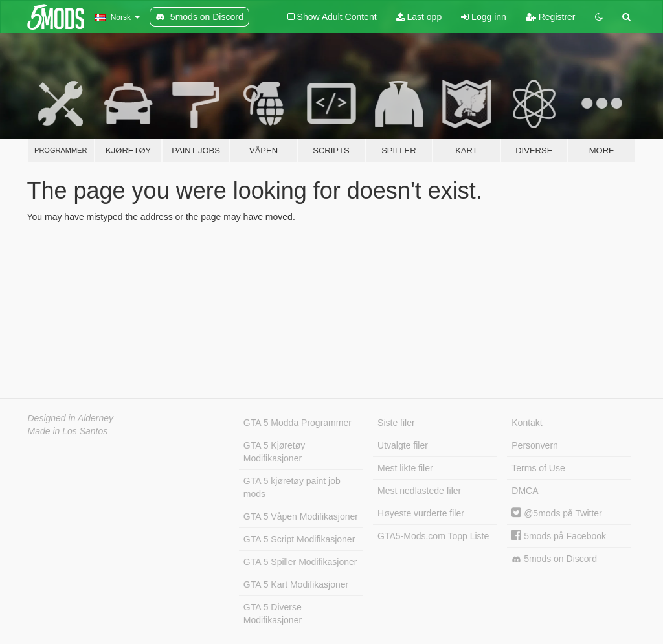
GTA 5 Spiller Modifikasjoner (300, 562)
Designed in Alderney (71, 418)
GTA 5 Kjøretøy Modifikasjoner (274, 452)
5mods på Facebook (559, 536)
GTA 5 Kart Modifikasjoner (296, 584)
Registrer (551, 17)
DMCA (525, 491)
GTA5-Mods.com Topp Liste (433, 536)
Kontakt (527, 423)
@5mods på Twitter (556, 513)
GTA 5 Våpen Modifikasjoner (301, 516)
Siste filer (396, 423)
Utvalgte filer (403, 445)
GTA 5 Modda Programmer (298, 423)
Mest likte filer (405, 468)
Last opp (419, 17)
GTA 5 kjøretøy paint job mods (292, 487)
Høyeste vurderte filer (421, 513)
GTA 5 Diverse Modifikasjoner (273, 614)
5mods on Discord (554, 559)
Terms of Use (538, 468)
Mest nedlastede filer (419, 491)
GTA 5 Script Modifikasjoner (299, 539)
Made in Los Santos (68, 431)
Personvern (535, 445)
